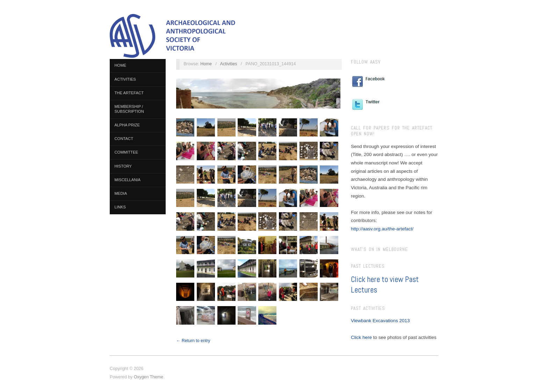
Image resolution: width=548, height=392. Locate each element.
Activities (125, 79)
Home (121, 65)
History (123, 166)
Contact (124, 139)
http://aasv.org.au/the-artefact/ (382, 229)
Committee (127, 152)
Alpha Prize (127, 125)
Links (120, 207)
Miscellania (128, 180)
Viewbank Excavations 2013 (380, 321)
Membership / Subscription (129, 109)
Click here (361, 337)
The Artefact (129, 93)
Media (121, 193)
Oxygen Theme (149, 377)
